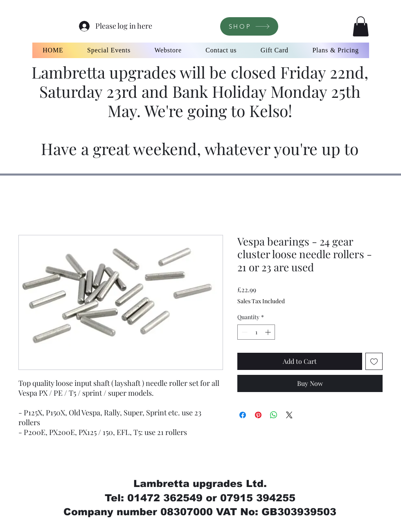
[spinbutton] (256, 332)
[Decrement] (244, 332)
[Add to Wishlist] (374, 361)
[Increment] (269, 332)
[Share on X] (289, 415)
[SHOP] (249, 26)
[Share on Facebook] (243, 415)
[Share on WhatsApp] (274, 415)
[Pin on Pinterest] (258, 415)
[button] (361, 26)
